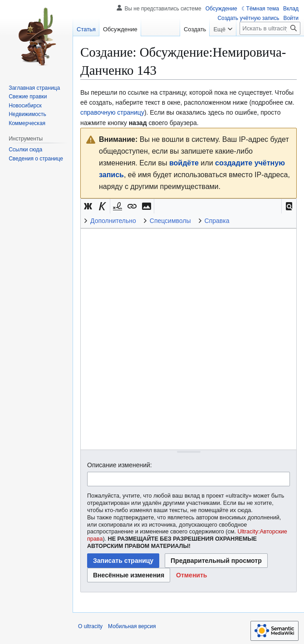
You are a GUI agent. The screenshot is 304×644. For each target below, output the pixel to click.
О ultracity (90, 626)
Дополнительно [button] (113, 221)
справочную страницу (112, 112)
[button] (289, 206)
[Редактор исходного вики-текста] (189, 339)
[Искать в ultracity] (270, 28)
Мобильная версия (132, 626)
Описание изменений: (120, 465)
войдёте (184, 163)
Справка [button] (217, 221)
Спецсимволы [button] (170, 221)
